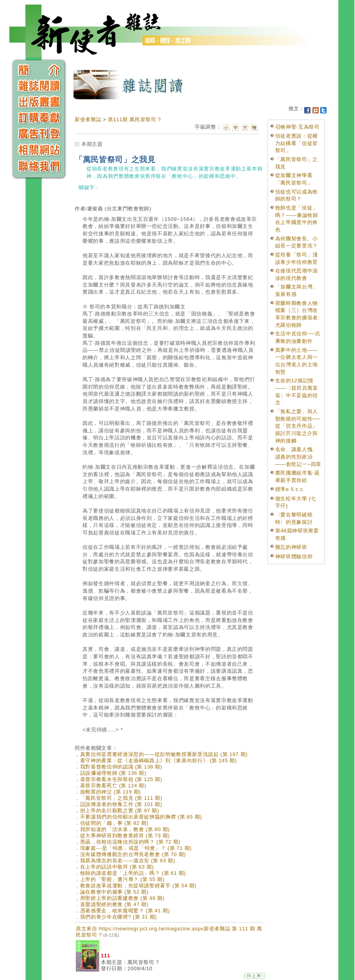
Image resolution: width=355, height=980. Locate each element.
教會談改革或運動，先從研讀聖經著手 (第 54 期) (138, 886)
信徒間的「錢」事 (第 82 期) (114, 823)
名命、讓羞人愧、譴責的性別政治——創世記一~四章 (298, 457)
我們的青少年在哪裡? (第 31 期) (119, 917)
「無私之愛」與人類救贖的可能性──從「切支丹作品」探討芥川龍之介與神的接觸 (298, 426)
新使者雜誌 (88, 119)
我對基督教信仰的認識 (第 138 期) (121, 767)
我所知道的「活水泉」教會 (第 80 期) (125, 829)
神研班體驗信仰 (294, 556)
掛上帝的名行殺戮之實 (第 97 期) (120, 811)
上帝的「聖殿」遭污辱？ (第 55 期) (122, 879)
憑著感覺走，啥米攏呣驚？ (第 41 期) (125, 911)
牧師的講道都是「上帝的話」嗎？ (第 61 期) (133, 873)
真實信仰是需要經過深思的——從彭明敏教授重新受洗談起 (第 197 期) (164, 754)
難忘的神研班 (291, 547)
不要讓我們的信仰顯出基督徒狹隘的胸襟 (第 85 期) (141, 817)
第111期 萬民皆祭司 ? (134, 119)
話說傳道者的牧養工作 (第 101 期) (121, 804)
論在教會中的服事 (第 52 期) (114, 892)
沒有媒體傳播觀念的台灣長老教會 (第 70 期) (133, 854)
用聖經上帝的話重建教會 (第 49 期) (122, 898)
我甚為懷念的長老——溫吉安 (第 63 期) (128, 861)
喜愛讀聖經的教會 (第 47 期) (114, 904)
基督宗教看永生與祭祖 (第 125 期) (121, 779)
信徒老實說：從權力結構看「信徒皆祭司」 (297, 143)
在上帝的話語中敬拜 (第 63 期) (117, 867)
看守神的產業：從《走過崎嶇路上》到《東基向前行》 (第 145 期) (159, 761)
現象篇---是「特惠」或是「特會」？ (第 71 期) (136, 848)
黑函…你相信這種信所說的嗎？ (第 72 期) (130, 842)
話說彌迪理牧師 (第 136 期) (113, 773)
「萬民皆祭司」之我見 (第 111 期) (121, 798)
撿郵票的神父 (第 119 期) (111, 792)
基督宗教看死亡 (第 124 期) (113, 786)
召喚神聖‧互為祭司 (298, 127)
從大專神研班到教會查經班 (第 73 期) (125, 836)
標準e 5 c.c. (290, 489)
